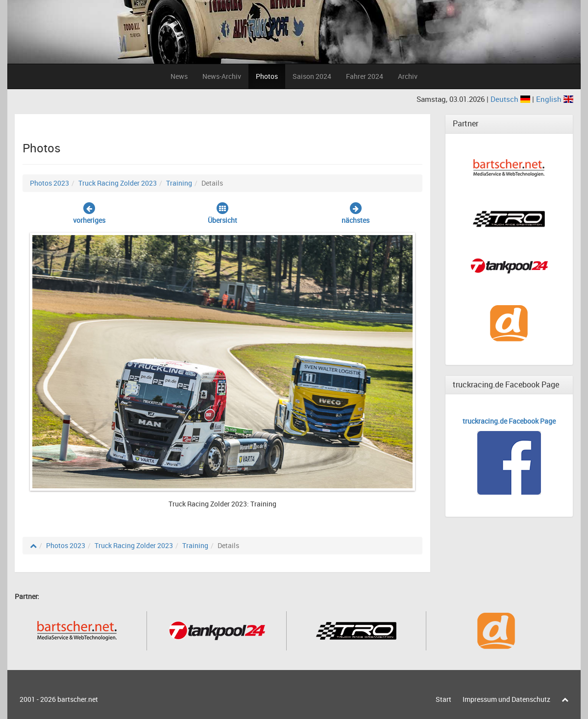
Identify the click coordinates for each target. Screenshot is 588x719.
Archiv (408, 76)
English (555, 99)
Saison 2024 (312, 76)
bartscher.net (78, 699)
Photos (267, 76)
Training (179, 183)
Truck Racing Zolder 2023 (118, 183)
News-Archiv (222, 76)
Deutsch (511, 99)
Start (443, 699)
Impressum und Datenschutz (506, 699)
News (179, 76)
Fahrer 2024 (365, 76)
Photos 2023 (49, 183)
